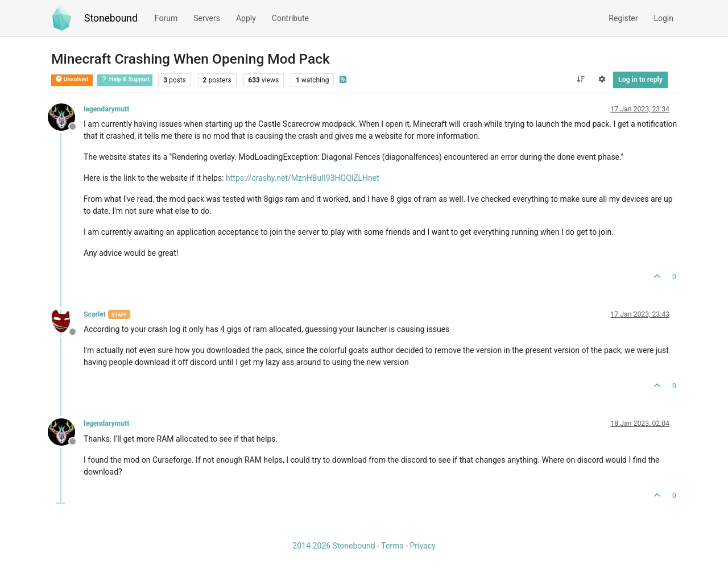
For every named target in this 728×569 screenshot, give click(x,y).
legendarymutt (106, 109)
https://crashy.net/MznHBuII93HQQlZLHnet (303, 178)
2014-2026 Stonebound (334, 546)
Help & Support (125, 79)
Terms (392, 546)
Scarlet (95, 314)
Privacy (422, 546)
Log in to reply (640, 80)
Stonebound (111, 18)
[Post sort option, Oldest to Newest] (580, 80)
